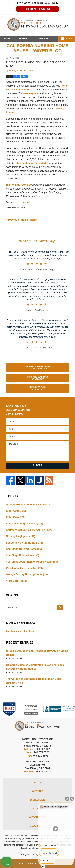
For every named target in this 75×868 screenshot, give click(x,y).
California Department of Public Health (32, 562)
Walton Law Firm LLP (19, 185)
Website (23, 38)
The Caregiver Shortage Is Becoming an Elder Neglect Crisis (34, 681)
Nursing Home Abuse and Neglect (30, 505)
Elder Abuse (17, 511)
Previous (12, 220)
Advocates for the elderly (32, 163)
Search (60, 608)
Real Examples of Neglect (37, 388)
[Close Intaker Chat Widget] (72, 799)
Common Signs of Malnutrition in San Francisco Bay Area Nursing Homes (35, 667)
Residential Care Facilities (24, 568)
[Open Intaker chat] (43, 866)
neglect (34, 93)
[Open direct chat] (67, 799)
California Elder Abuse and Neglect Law (38, 368)
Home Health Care (24, 202)
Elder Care (16, 517)
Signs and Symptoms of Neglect (38, 378)
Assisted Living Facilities (25, 524)
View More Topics (17, 581)
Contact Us (42, 38)
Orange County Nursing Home (27, 574)
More (69, 38)
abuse (24, 93)
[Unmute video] (56, 829)
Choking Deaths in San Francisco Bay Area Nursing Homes (37, 653)
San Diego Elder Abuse (22, 555)
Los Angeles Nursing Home (25, 543)
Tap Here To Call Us (38, 9)
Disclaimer (37, 800)
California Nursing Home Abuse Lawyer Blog (38, 25)
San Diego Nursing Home (24, 549)
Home (7, 38)
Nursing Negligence (21, 536)
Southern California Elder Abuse (29, 530)
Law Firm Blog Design (36, 864)
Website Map (38, 817)
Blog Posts (38, 826)
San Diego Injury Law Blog (20, 631)
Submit (37, 465)
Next (34, 220)
